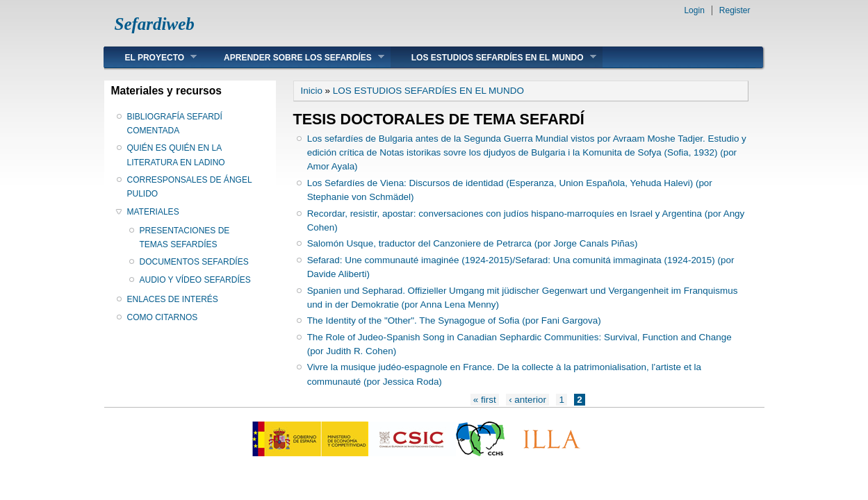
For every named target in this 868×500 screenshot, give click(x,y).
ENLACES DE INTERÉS (173, 299)
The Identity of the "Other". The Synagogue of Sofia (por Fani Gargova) (454, 320)
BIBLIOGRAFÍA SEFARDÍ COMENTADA (175, 124)
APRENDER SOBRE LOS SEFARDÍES (294, 57)
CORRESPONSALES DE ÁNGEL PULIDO (190, 187)
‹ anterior (527, 400)
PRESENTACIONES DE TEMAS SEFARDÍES (185, 237)
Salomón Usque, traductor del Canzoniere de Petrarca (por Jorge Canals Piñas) (473, 243)
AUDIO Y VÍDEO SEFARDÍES (195, 280)
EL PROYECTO (151, 57)
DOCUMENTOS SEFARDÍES (194, 262)
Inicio (312, 91)
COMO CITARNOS (163, 317)
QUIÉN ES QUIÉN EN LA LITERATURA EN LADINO (176, 155)
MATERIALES (153, 212)
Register (735, 10)
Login (694, 10)
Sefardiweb (155, 24)
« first (485, 400)
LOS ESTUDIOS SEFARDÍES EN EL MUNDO (493, 57)
